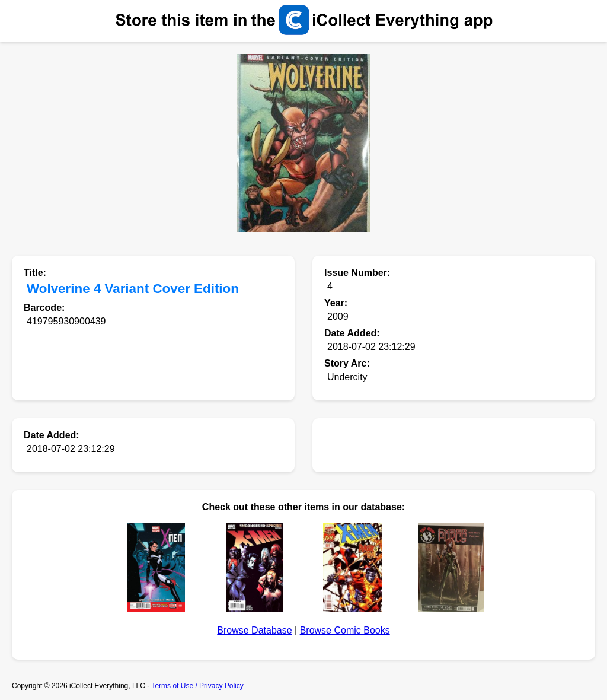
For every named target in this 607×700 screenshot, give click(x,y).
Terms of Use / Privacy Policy (197, 686)
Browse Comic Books (345, 630)
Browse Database (254, 630)
